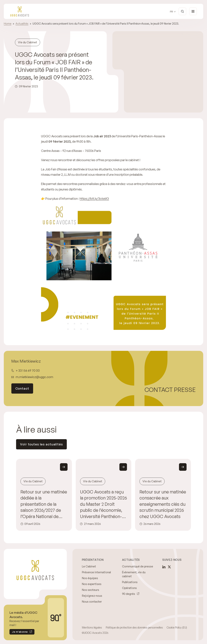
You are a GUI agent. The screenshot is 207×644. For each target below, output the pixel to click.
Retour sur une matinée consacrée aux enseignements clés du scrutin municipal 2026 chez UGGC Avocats (163, 504)
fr (171, 12)
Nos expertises (92, 584)
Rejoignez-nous (92, 596)
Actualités (22, 24)
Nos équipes (90, 578)
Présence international (96, 572)
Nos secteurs (91, 590)
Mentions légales (92, 627)
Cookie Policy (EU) (177, 627)
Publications (130, 582)
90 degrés (129, 594)
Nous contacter (92, 602)
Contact (22, 388)
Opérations (129, 588)
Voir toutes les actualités (41, 444)
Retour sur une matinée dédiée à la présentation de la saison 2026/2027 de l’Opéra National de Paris (44, 504)
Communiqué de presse (138, 566)
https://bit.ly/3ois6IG (94, 199)
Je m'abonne (19, 632)
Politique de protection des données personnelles (134, 627)
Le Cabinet (89, 566)
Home (8, 24)
